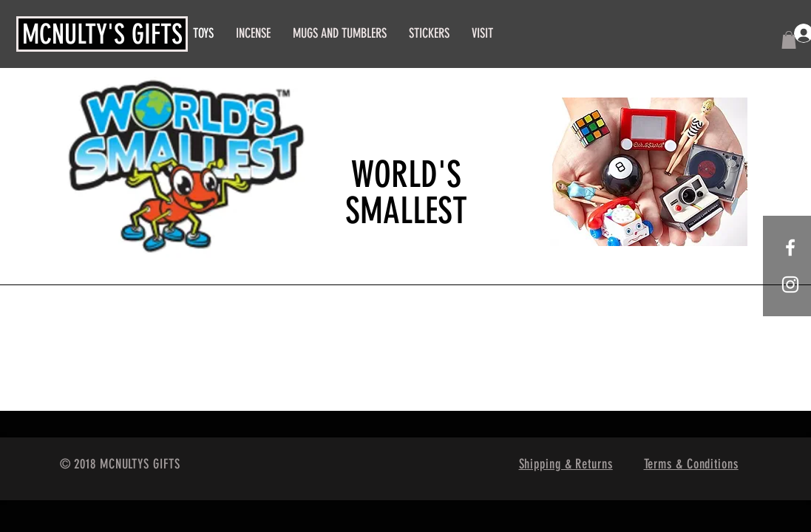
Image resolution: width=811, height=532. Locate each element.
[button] (789, 40)
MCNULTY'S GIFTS (102, 34)
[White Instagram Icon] (790, 284)
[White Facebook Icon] (790, 248)
